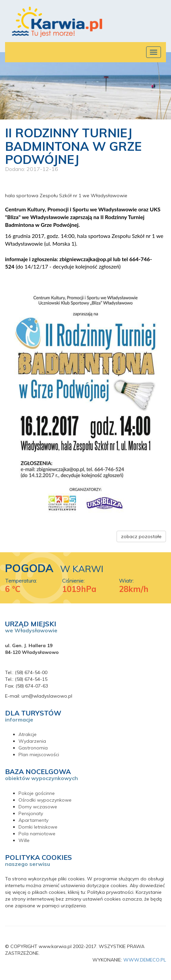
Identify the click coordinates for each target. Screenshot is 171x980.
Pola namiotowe (37, 834)
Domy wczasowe (38, 807)
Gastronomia (33, 748)
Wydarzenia (32, 741)
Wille (24, 840)
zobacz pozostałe (141, 536)
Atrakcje (28, 734)
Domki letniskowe (38, 827)
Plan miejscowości (39, 755)
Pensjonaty (31, 813)
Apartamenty (33, 820)
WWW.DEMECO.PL (145, 960)
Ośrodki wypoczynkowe (45, 800)
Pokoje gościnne (37, 793)
